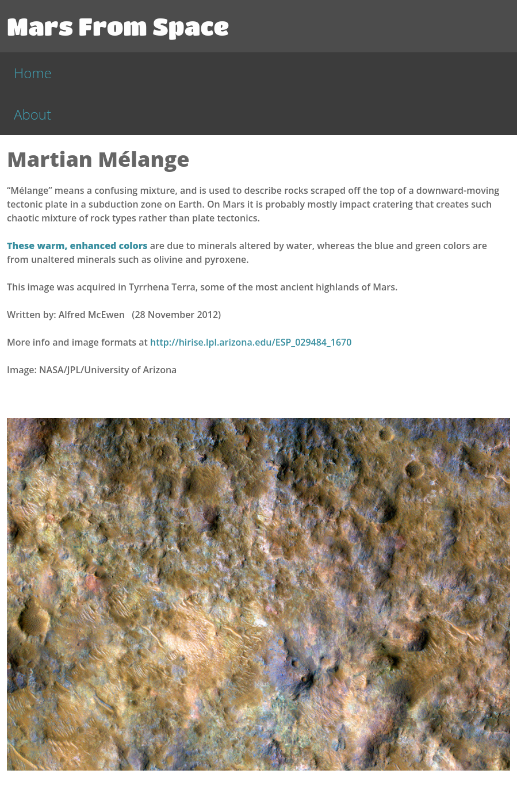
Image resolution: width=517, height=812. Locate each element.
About (32, 114)
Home (33, 73)
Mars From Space (118, 26)
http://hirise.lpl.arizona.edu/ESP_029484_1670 (251, 342)
